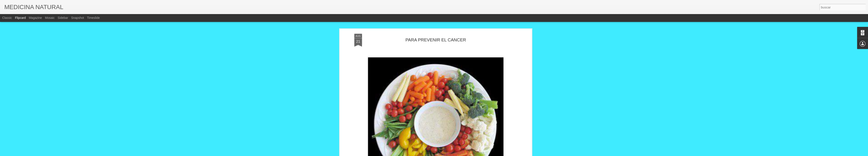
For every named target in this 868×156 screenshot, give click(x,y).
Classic (7, 18)
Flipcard (20, 18)
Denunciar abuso (465, 154)
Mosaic (50, 18)
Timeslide (93, 18)
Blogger (451, 154)
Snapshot (78, 18)
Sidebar (63, 18)
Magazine (35, 18)
